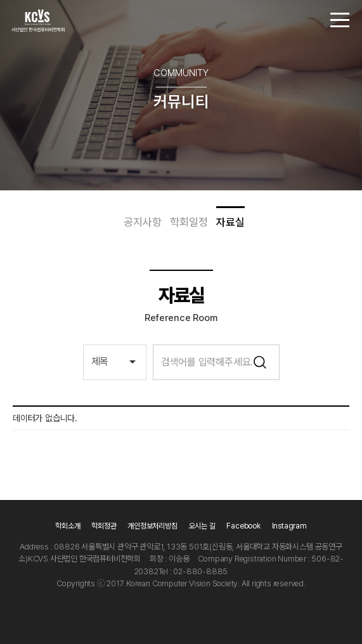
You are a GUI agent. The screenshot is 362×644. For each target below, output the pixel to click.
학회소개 (68, 526)
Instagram (289, 526)
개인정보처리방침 (152, 526)
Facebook (243, 526)
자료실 (230, 222)
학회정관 (104, 526)
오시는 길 (202, 526)
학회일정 (189, 222)
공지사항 (142, 222)
